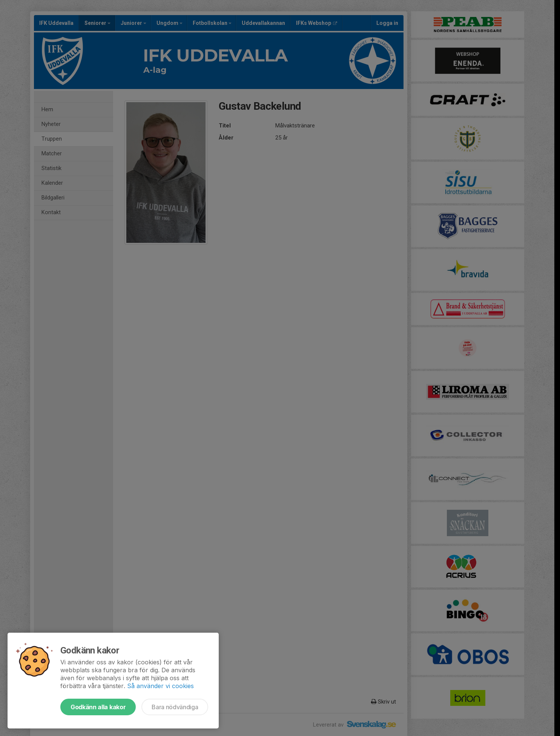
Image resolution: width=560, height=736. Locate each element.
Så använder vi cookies (160, 686)
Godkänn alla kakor (98, 707)
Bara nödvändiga (175, 707)
